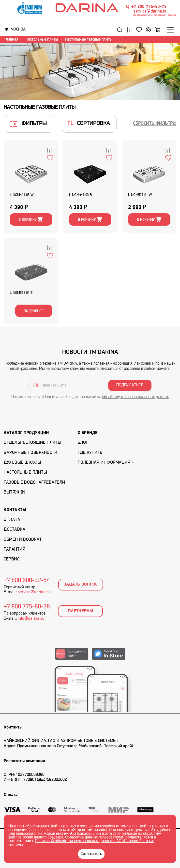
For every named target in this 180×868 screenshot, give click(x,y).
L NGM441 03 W (22, 195)
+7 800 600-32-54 (27, 581)
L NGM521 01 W (140, 195)
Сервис (12, 559)
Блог (83, 443)
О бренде (88, 433)
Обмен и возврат (23, 540)
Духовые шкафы (22, 463)
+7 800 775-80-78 (149, 7)
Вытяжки (14, 492)
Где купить (90, 453)
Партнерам (80, 611)
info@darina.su (31, 619)
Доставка (15, 530)
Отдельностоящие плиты (33, 443)
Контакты (15, 510)
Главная (11, 40)
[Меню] (170, 30)
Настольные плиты (42, 40)
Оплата (12, 520)
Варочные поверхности (30, 453)
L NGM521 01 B (21, 293)
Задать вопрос (81, 584)
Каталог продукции (26, 433)
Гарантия (15, 550)
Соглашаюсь (91, 854)
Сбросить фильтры (155, 124)
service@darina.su (150, 11)
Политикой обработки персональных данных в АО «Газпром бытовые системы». (81, 843)
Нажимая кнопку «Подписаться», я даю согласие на (90, 397)
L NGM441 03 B (81, 195)
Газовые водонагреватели (35, 483)
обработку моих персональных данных (135, 397)
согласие (129, 834)
